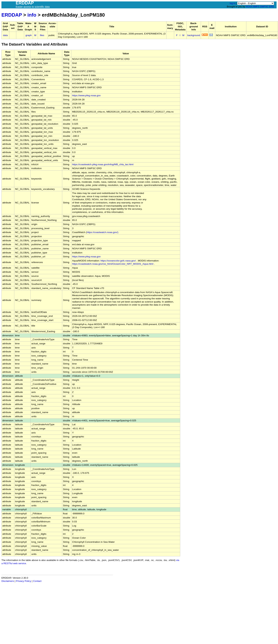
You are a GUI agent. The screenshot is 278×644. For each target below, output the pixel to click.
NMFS (256, 7)
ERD (271, 7)
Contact (37, 581)
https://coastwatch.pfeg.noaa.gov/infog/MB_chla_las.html (103, 164)
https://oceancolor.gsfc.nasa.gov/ (118, 261)
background (194, 35)
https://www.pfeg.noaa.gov (86, 95)
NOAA (249, 7)
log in (233, 3)
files (42, 35)
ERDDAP (12, 15)
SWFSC (264, 7)
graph (29, 35)
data (5, 35)
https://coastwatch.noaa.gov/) (103, 232)
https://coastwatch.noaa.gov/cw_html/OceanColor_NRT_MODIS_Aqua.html (113, 264)
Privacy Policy (24, 581)
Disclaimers (8, 581)
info (32, 15)
